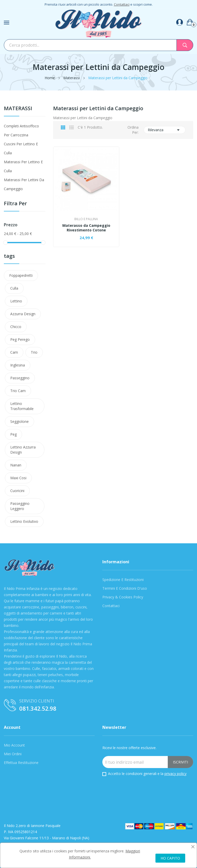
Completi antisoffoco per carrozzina (21, 130)
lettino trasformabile (22, 406)
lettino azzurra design (23, 450)
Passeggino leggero (20, 506)
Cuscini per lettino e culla (21, 148)
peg (13, 434)
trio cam (18, 391)
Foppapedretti (21, 275)
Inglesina (18, 365)
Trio (34, 352)
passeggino (20, 378)
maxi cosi (18, 478)
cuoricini (17, 491)
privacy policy (175, 774)
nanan (16, 465)
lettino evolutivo (24, 521)
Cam (14, 352)
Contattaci (122, 4)
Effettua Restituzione (21, 763)
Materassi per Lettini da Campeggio (24, 184)
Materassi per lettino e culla (23, 166)
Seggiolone (19, 421)
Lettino (16, 301)
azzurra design (23, 314)
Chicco (16, 327)
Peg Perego (20, 339)
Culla (14, 288)
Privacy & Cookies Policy (123, 597)
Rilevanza (165, 130)
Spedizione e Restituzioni (123, 580)
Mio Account (14, 745)
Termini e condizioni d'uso (125, 588)
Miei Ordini (13, 754)
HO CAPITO (170, 858)
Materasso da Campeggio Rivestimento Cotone (86, 228)
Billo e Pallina (86, 219)
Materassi (18, 109)
